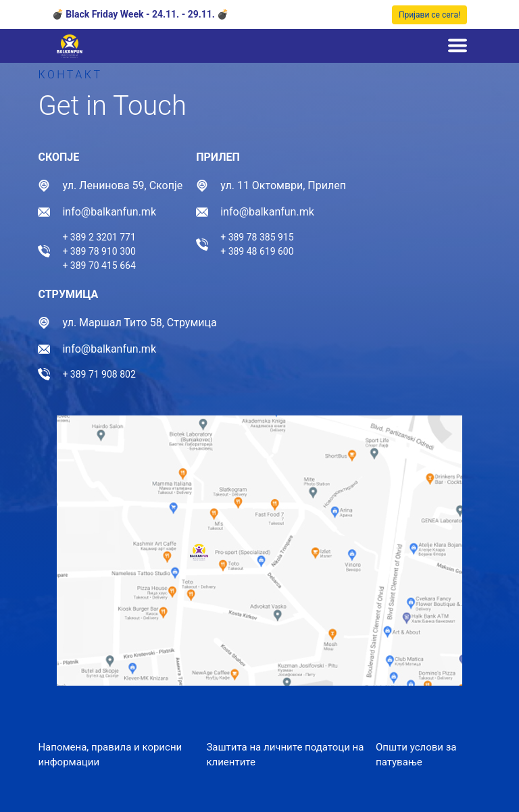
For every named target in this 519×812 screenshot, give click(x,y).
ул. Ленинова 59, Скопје (122, 185)
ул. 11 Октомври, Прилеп (283, 185)
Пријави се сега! (429, 15)
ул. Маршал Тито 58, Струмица (139, 323)
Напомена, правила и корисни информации (110, 755)
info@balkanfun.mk (109, 212)
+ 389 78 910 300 (99, 251)
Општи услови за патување (416, 755)
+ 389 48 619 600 (257, 251)
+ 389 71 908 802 (99, 374)
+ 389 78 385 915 (257, 237)
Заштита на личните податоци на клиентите (285, 755)
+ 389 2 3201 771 (99, 237)
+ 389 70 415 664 (99, 265)
